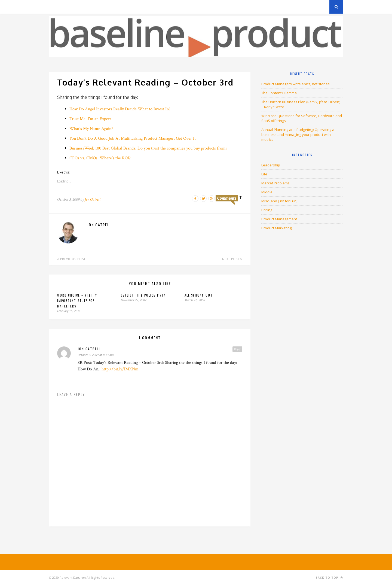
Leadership (271, 165)
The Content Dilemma (279, 93)
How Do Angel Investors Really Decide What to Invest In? (120, 109)
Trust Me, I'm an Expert (90, 119)
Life (264, 174)
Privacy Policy (87, 7)
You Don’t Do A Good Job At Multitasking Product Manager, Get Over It (133, 138)
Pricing (267, 210)
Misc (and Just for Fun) (279, 201)
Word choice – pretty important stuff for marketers (77, 301)
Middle (267, 192)
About (114, 7)
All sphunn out (199, 295)
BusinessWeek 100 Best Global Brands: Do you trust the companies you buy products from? (148, 148)
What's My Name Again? (91, 129)
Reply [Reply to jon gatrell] (237, 349)
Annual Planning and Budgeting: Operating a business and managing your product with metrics (298, 135)
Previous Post (71, 259)
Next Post (232, 259)
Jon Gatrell (93, 199)
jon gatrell (89, 349)
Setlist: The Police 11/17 (143, 295)
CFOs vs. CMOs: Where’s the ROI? (100, 158)
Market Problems (275, 183)
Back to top (329, 578)
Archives (57, 7)
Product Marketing (276, 228)
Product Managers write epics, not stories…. (297, 84)
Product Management (279, 219)
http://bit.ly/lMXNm (120, 369)
